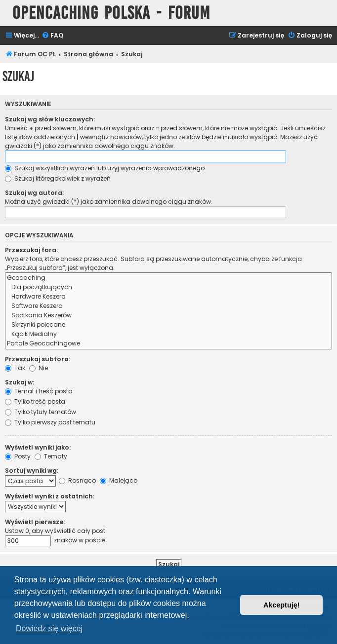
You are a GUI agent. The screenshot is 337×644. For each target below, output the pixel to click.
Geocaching (168, 278)
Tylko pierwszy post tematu (50, 422)
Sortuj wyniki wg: (32, 471)
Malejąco (119, 480)
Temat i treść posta (39, 391)
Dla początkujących (168, 287)
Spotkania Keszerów (168, 316)
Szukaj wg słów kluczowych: (50, 119)
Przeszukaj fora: (31, 250)
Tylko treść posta (35, 401)
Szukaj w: (20, 382)
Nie (39, 368)
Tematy (51, 456)
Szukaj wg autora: (34, 193)
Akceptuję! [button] (282, 605)
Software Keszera (168, 306)
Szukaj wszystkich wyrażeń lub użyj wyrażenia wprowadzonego (105, 168)
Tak (15, 368)
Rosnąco (77, 480)
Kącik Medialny (168, 334)
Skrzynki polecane (168, 325)
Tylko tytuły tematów (41, 412)
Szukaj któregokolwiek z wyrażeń (58, 178)
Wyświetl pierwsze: (35, 522)
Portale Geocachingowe (168, 344)
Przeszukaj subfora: (38, 359)
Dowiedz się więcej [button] (49, 628)
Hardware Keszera (168, 297)
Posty (18, 456)
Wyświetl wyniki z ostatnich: (50, 496)
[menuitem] (52, 36)
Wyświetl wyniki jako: (38, 447)
